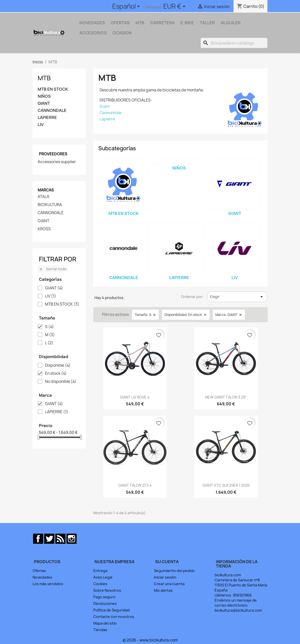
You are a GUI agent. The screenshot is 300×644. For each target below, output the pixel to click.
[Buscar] (234, 43)
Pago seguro (104, 597)
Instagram (72, 539)
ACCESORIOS (93, 33)
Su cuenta (167, 562)
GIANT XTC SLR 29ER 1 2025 (226, 485)
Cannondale (111, 113)
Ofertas (39, 571)
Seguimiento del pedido (174, 571)
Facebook (38, 539)
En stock (56, 374)
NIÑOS (44, 96)
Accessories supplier (57, 162)
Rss (60, 539)
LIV (41, 125)
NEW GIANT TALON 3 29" (226, 397)
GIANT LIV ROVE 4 (135, 397)
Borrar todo (53, 269)
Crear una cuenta (169, 584)
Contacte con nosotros (114, 617)
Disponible (58, 365)
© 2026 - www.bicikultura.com (150, 640)
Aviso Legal (103, 577)
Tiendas (100, 630)
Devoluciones (105, 603)
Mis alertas (163, 590)
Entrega (100, 571)
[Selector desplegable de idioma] (127, 7)
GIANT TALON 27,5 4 (135, 485)
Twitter (49, 539)
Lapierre (107, 119)
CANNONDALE (52, 110)
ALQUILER (231, 23)
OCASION (122, 33)
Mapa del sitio (105, 623)
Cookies (100, 584)
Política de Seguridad (111, 610)
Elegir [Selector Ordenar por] (237, 297)
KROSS (44, 229)
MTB (140, 23)
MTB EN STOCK (53, 89)
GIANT (44, 103)
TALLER (207, 23)
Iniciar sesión (165, 577)
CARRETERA (162, 23)
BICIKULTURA (50, 205)
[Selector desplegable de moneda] (175, 7)
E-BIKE (187, 23)
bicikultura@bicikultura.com (238, 610)
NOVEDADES (92, 23)
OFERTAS (120, 23)
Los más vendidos (48, 584)
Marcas (46, 190)
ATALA (43, 197)
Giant (105, 106)
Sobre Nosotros (107, 590)
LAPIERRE (47, 118)
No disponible (61, 382)
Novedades (42, 577)
